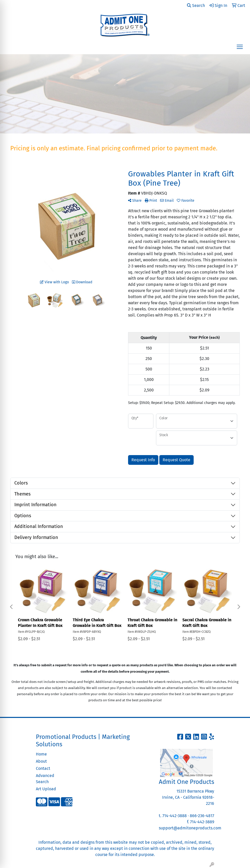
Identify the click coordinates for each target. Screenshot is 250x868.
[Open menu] (240, 47)
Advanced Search (45, 779)
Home (41, 754)
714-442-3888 (175, 816)
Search (196, 5)
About (41, 761)
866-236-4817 (202, 816)
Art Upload (46, 789)
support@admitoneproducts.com (190, 828)
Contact (43, 768)
